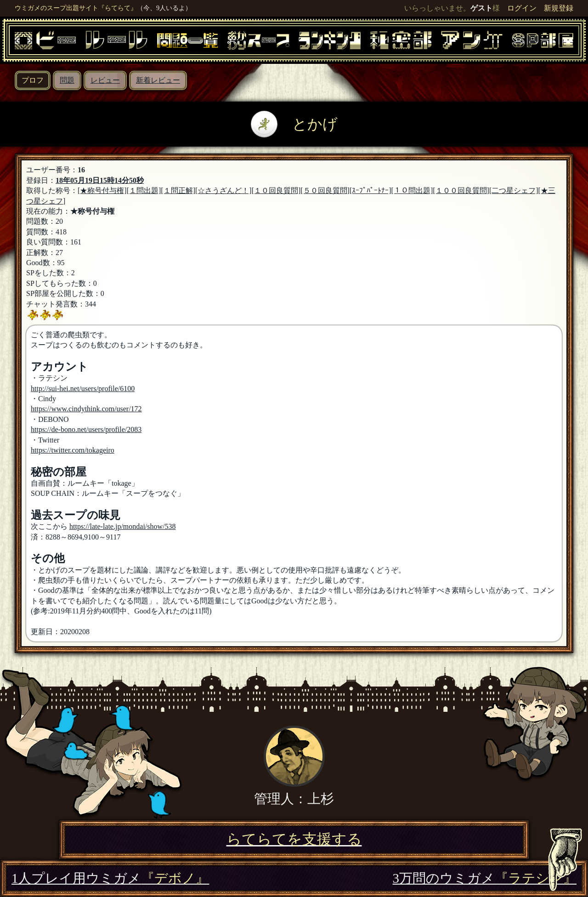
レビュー (105, 80)
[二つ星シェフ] (514, 190)
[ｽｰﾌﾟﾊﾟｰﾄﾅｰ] (370, 190)
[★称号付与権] (102, 190)
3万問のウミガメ (485, 878)
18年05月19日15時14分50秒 (100, 180)
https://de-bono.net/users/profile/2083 (86, 429)
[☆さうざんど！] (223, 190)
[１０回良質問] (276, 190)
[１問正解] (178, 190)
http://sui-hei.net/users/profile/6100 (83, 389)
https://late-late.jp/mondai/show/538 (123, 526)
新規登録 (559, 8)
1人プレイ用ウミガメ (110, 878)
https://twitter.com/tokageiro (73, 450)
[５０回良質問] (325, 190)
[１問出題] (144, 190)
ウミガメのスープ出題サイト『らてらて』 (76, 8)
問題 (67, 80)
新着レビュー (158, 80)
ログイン (522, 8)
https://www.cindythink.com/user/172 (86, 409)
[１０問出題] (412, 190)
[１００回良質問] (461, 190)
